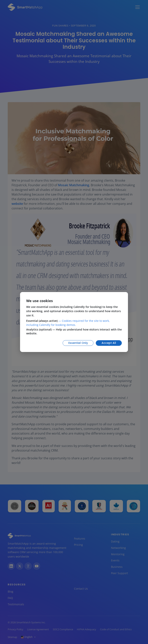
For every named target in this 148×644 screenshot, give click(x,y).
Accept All (109, 343)
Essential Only (78, 343)
